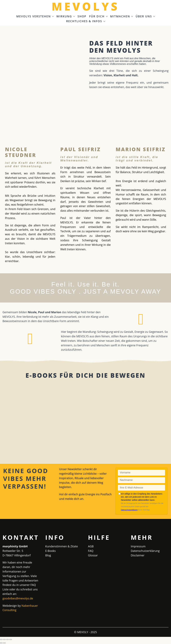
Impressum (138, 546)
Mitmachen (122, 17)
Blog (48, 555)
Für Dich (98, 17)
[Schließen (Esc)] (11, 639)
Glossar (93, 555)
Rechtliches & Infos (85, 21)
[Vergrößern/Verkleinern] (1, 639)
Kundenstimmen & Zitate (62, 546)
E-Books (50, 551)
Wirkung (66, 17)
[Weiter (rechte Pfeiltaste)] (4, 643)
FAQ (91, 551)
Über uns (145, 17)
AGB (91, 546)
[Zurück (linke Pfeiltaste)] (1, 643)
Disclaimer (138, 555)
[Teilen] (7, 639)
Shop (82, 17)
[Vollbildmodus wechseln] (4, 639)
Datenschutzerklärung (145, 551)
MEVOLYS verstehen (35, 17)
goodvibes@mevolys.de (18, 598)
